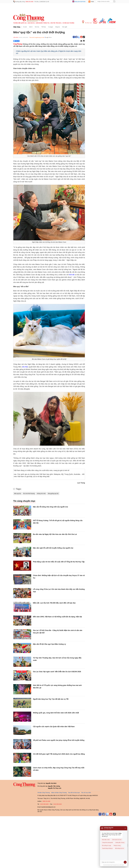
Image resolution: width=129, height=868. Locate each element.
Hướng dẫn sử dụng (120, 843)
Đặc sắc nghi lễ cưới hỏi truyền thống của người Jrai (53, 548)
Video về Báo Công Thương (59, 793)
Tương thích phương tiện (107, 843)
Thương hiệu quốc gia (20, 23)
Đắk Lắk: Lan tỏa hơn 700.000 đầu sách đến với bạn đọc (54, 603)
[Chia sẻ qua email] (81, 41)
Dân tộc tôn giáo (56, 23)
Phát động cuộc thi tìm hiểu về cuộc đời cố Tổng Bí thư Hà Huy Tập (59, 562)
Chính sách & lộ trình (117, 840)
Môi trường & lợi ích (120, 848)
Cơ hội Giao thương (68, 23)
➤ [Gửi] (125, 862)
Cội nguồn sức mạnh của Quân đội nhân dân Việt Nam (54, 727)
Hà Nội (25, 367)
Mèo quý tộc (18, 493)
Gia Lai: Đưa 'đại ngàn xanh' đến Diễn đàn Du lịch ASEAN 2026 (57, 672)
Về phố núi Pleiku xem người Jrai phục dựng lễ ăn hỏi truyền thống (59, 740)
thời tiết (72, 275)
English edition (80, 2)
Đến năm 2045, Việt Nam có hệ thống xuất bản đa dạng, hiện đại (57, 617)
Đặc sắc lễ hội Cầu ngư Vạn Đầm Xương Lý (49, 644)
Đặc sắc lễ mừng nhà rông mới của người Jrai (50, 507)
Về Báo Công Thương (44, 793)
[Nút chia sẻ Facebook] (27, 41)
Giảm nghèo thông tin (42, 23)
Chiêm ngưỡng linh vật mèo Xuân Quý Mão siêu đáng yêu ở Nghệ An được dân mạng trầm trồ (49, 52)
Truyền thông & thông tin (107, 848)
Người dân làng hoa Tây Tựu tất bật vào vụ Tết (51, 699)
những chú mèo (41, 493)
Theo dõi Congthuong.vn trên (37, 37)
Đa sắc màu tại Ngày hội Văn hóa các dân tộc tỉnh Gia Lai (55, 534)
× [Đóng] (125, 828)
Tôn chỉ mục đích (86, 793)
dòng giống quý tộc (53, 493)
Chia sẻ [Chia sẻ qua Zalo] (16, 41)
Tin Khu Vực (87, 22)
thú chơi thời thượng (29, 493)
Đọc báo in (31, 23)
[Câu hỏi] (112, 862)
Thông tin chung (117, 845)
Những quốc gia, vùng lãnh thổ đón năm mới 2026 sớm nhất (56, 713)
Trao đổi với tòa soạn (74, 793)
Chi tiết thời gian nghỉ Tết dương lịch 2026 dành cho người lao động (59, 754)
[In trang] (84, 41)
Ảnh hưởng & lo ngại (106, 845)
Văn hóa (17, 27)
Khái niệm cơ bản (106, 840)
